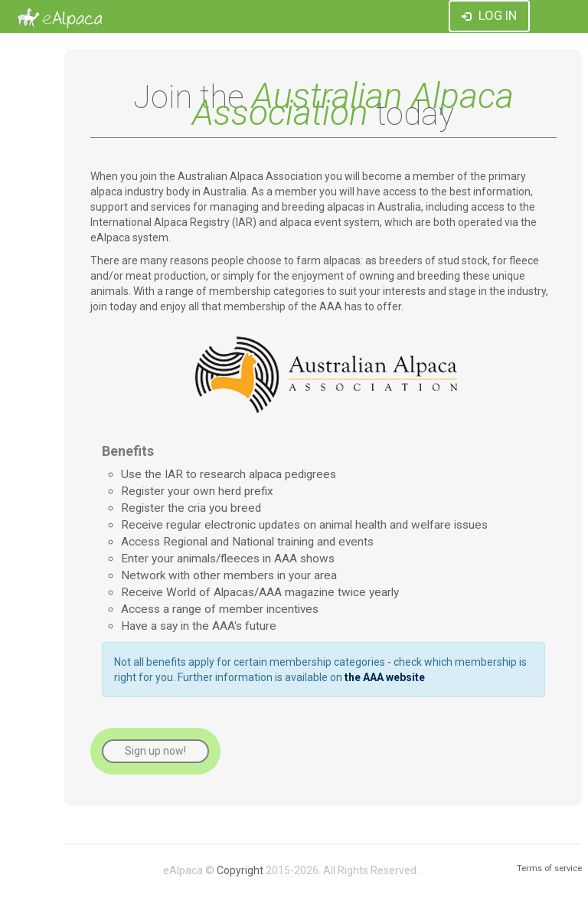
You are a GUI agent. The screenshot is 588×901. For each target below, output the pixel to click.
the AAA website (385, 677)
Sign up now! (155, 751)
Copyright (240, 870)
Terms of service (549, 868)
